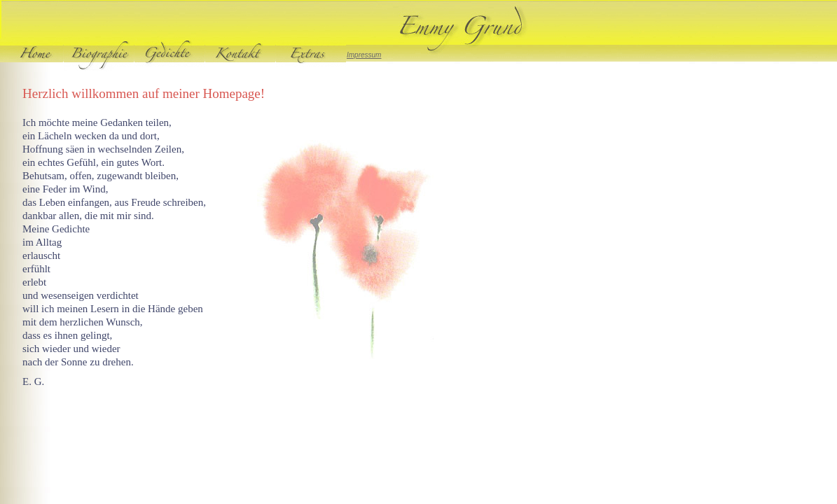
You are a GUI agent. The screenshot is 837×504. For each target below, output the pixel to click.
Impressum (364, 55)
